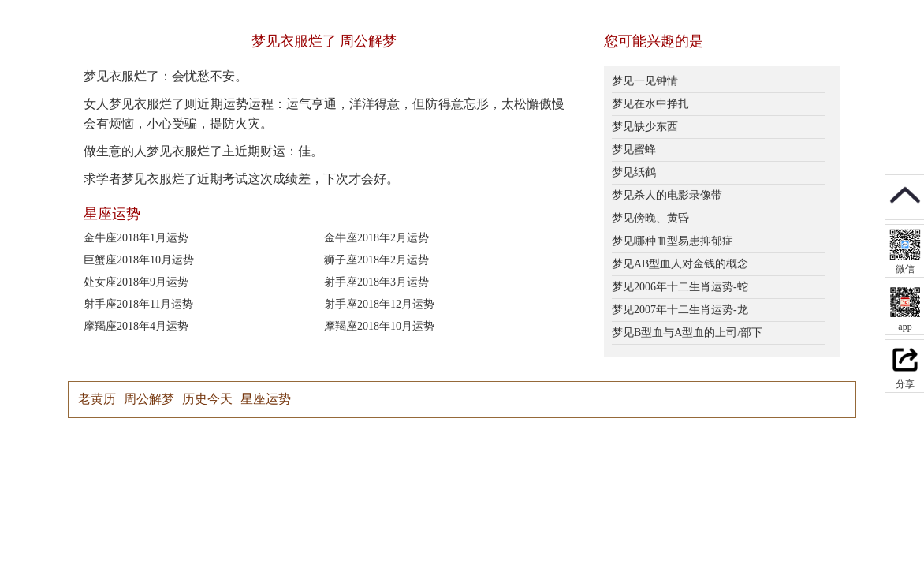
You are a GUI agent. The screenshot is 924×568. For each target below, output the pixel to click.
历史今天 (207, 399)
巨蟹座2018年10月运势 (139, 260)
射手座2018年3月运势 (376, 282)
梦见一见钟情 (645, 81)
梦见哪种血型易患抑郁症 (673, 241)
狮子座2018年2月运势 (376, 260)
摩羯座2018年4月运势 (136, 326)
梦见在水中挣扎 (650, 104)
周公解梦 (149, 399)
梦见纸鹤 (634, 172)
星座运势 (266, 399)
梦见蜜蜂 (634, 149)
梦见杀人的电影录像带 (667, 195)
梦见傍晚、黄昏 (650, 218)
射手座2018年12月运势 (379, 304)
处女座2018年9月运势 (136, 282)
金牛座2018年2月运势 (376, 238)
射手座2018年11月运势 (138, 304)
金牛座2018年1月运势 (136, 238)
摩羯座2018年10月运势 (379, 326)
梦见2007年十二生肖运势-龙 (680, 310)
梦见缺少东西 (645, 127)
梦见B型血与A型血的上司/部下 (687, 333)
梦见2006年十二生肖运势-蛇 (680, 287)
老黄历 (97, 399)
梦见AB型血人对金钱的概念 (680, 264)
